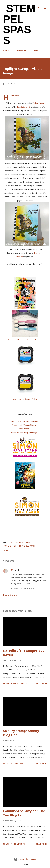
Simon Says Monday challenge (24, 432)
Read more (41, 684)
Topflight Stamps (12, 546)
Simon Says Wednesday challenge (24, 421)
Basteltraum (24, 429)
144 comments (19, 764)
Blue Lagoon (18, 399)
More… (37, 51)
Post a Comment (12, 595)
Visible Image (38, 103)
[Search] (39, 5)
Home (6, 51)
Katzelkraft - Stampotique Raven (24, 653)
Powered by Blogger (25, 859)
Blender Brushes (35, 340)
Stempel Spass (19, 24)
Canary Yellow (31, 399)
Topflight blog (23, 107)
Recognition (21, 51)
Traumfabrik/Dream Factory (24, 425)
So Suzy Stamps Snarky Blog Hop (21, 733)
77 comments (18, 844)
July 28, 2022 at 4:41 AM (23, 588)
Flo (13, 570)
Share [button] (6, 550)
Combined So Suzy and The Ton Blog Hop (24, 813)
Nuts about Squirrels (17, 340)
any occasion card (20, 542)
